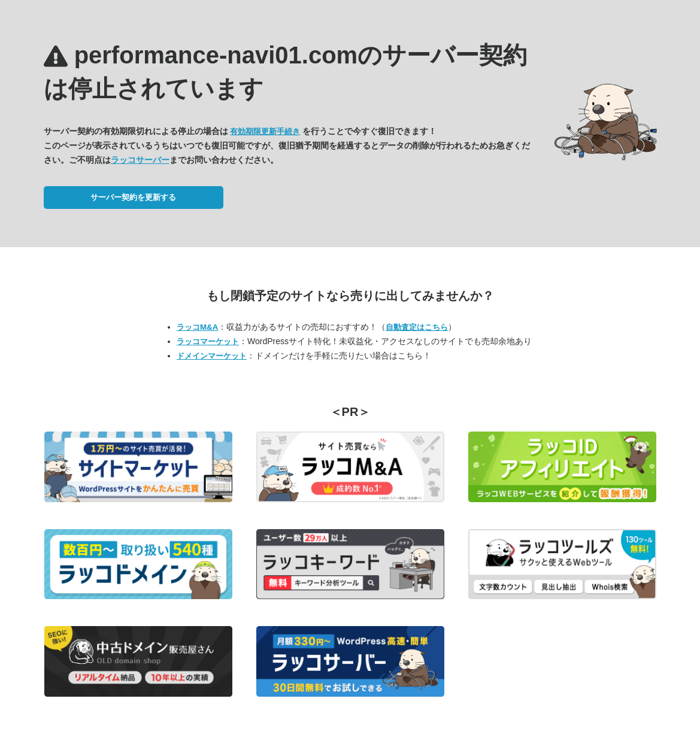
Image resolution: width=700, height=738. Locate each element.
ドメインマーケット (212, 356)
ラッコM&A (197, 327)
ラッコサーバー (140, 160)
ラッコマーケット (208, 341)
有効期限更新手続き (265, 131)
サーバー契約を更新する (133, 197)
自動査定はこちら (417, 327)
